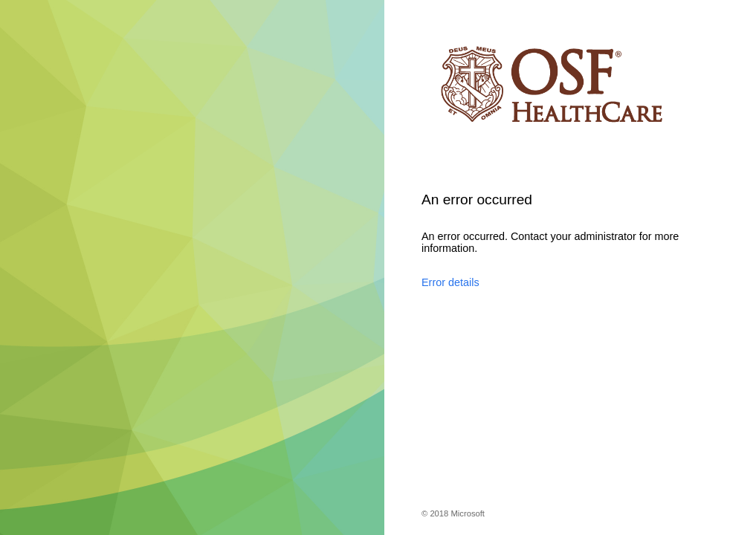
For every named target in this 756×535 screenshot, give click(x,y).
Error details (450, 282)
